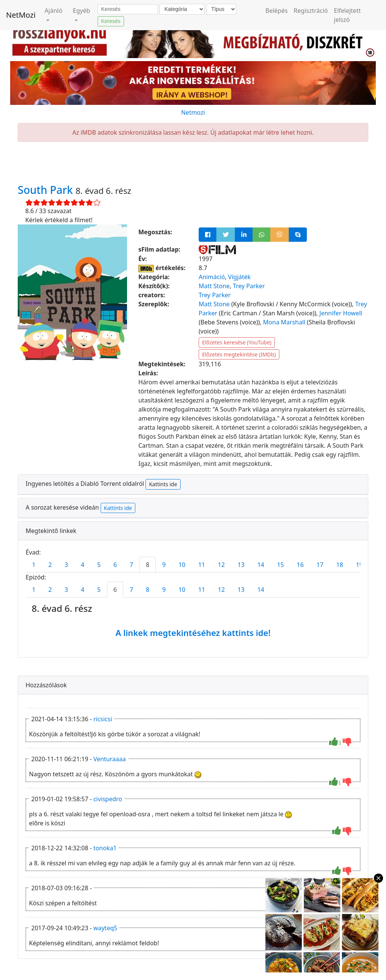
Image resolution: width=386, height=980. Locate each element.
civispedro (108, 799)
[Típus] (221, 9)
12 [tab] (221, 565)
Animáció (212, 277)
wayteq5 (106, 928)
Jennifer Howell (341, 313)
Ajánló (53, 11)
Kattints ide (163, 484)
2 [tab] (50, 565)
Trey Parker (249, 286)
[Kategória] (182, 9)
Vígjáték (239, 277)
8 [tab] (148, 565)
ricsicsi (103, 719)
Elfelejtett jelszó (347, 15)
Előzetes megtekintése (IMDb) (239, 354)
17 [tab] (320, 565)
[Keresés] (128, 9)
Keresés (111, 21)
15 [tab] (280, 565)
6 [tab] (115, 565)
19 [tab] (359, 565)
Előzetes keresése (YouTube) (237, 342)
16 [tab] (300, 565)
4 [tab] (82, 565)
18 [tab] (340, 565)
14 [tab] (261, 565)
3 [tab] (66, 565)
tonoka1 (105, 848)
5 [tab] (99, 565)
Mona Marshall (284, 322)
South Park (47, 190)
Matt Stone (214, 286)
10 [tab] (182, 565)
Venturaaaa (110, 759)
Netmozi (193, 112)
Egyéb (81, 11)
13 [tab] (241, 565)
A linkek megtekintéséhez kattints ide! (193, 633)
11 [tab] (202, 565)
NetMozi (21, 15)
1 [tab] (34, 565)
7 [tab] (131, 565)
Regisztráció (311, 11)
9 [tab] (164, 565)
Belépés (276, 11)
